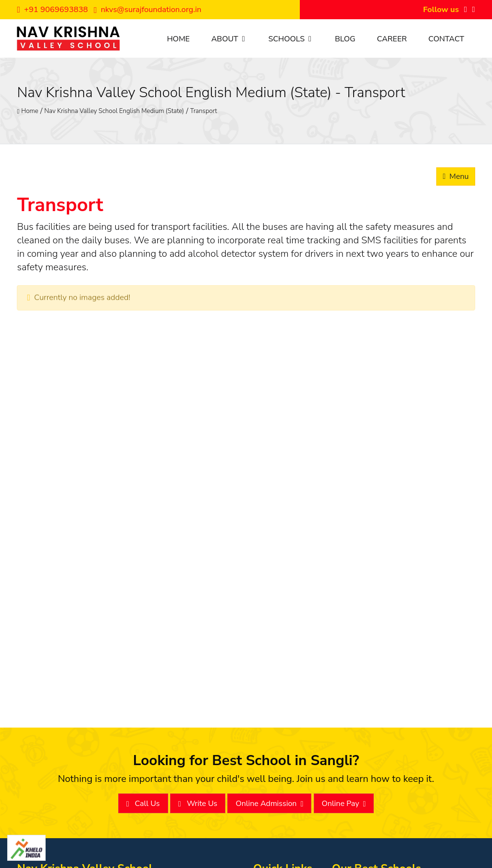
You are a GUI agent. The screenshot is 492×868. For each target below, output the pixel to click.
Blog (345, 39)
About (229, 39)
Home (178, 39)
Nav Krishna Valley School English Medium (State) (114, 111)
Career (392, 39)
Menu (455, 176)
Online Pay (344, 804)
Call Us (143, 804)
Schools (291, 39)
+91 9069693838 (52, 9)
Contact (446, 39)
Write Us (198, 804)
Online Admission (269, 804)
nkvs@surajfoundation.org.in (148, 9)
